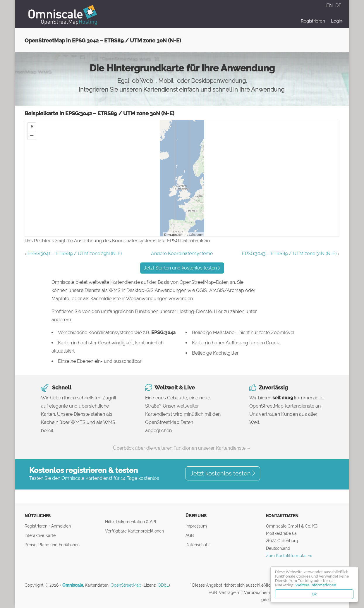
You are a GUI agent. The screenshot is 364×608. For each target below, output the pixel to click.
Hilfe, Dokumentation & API (131, 522)
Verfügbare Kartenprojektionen (134, 531)
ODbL (163, 585)
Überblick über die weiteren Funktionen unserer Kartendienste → (182, 448)
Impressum (196, 526)
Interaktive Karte (40, 535)
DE (338, 5)
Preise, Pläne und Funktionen (52, 545)
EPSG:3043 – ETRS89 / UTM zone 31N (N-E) (289, 254)
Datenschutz (198, 545)
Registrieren (313, 21)
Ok (314, 594)
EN (330, 5)
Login (337, 21)
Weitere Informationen (316, 585)
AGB (190, 535)
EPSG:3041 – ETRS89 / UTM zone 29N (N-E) (75, 254)
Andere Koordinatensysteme (182, 254)
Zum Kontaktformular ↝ (289, 555)
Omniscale (73, 585)
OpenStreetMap (126, 585)
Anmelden (61, 526)
